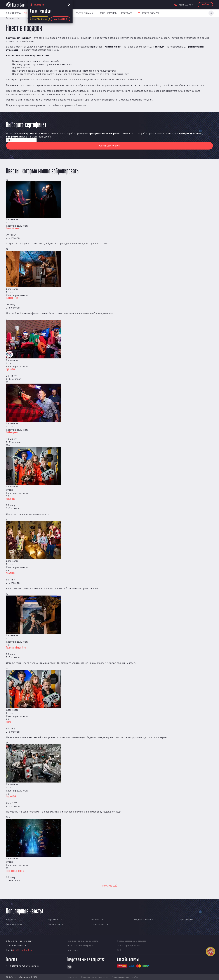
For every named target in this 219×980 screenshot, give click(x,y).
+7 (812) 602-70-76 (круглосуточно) (23, 966)
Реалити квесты (14, 924)
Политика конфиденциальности (83, 941)
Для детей (11, 919)
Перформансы (186, 919)
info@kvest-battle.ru (23, 950)
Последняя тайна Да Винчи (16, 648)
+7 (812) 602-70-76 (186, 5)
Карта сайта (72, 977)
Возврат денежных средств (81, 945)
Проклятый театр (12, 229)
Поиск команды (108, 13)
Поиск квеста (13, 13)
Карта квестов (55, 919)
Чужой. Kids (11, 499)
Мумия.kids (10, 573)
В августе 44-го (12, 298)
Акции (28, 13)
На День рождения (143, 919)
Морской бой (11, 797)
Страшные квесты (99, 924)
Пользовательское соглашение (95, 977)
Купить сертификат (109, 146)
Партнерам (72, 950)
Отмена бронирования (128, 945)
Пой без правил (12, 433)
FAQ (119, 950)
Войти (205, 4)
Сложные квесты (56, 924)
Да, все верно (61, 19)
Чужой (9, 722)
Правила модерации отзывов (132, 941)
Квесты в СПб (97, 919)
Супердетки (10, 369)
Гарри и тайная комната (15, 871)
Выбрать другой (40, 19)
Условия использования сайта (125, 977)
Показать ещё (110, 886)
